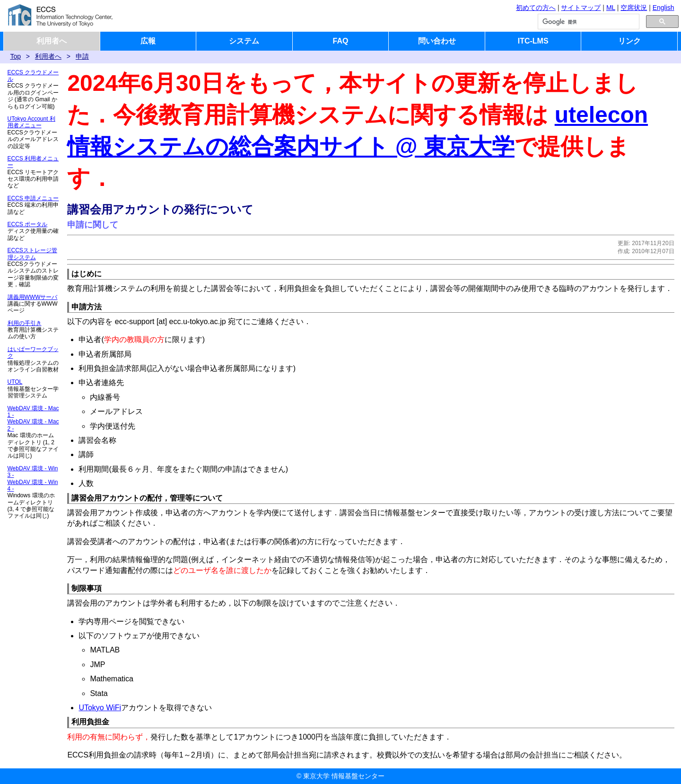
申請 (82, 56)
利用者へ (52, 41)
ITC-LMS (533, 41)
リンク (629, 41)
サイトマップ (581, 8)
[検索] (588, 22)
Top (15, 56)
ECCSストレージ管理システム (32, 254)
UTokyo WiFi (100, 708)
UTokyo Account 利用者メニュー (31, 122)
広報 (148, 41)
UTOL (15, 382)
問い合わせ (437, 41)
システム (244, 41)
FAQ (341, 41)
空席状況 (634, 8)
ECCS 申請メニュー (33, 198)
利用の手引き (25, 323)
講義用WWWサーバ (33, 297)
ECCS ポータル (28, 224)
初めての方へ (536, 8)
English (664, 8)
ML (611, 8)
